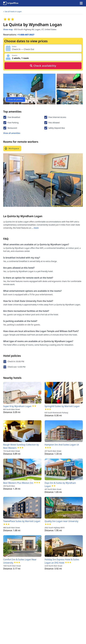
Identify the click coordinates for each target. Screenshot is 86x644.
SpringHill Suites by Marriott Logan (62, 406)
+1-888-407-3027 (26, 35)
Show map (8, 29)
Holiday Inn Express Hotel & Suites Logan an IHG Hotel (62, 561)
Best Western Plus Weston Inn (18, 483)
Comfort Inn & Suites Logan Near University (20, 561)
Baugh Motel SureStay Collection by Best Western (21, 446)
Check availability (43, 66)
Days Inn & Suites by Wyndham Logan (60, 484)
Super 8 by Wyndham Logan (17, 406)
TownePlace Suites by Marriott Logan (22, 521)
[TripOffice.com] (11, 3)
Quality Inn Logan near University (62, 521)
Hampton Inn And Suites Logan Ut (62, 445)
